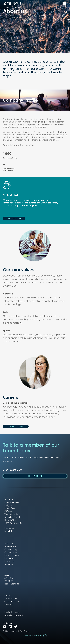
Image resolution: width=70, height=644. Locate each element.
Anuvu (26, 631)
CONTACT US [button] (35, 476)
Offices (8, 511)
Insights (8, 505)
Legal (7, 596)
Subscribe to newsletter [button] (35, 636)
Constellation (11, 552)
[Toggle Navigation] (65, 3)
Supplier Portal (12, 517)
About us (9, 499)
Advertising (10, 546)
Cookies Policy (12, 602)
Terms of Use (11, 599)
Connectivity (11, 549)
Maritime (9, 581)
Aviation (9, 578)
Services (9, 564)
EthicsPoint (14, 218)
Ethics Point (10, 508)
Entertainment (12, 555)
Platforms (9, 558)
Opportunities (16, 426)
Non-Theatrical (12, 584)
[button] (65, 3)
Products (9, 561)
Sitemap (9, 605)
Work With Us (11, 514)
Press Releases (12, 502)
